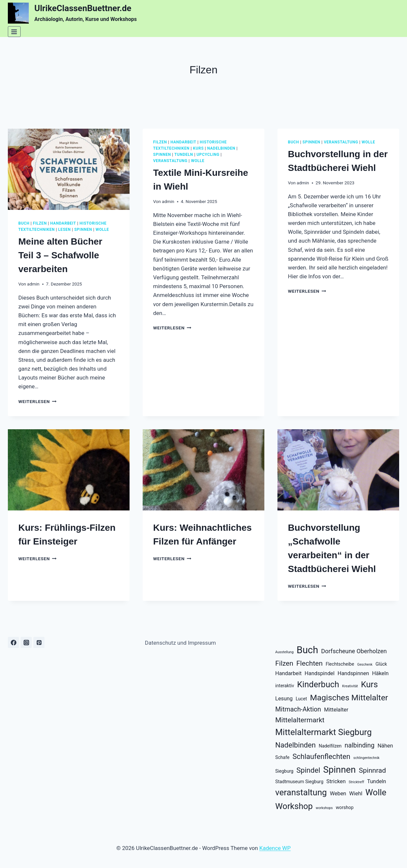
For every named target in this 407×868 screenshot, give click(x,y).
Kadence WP (275, 848)
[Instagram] (26, 642)
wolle (102, 230)
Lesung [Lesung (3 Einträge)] (284, 699)
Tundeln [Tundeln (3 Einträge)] (377, 781)
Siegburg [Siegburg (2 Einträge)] (284, 771)
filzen (40, 223)
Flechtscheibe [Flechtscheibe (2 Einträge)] (340, 664)
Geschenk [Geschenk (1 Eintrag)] (365, 665)
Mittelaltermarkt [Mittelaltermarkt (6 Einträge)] (300, 720)
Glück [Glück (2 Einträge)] (381, 664)
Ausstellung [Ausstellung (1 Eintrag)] (284, 652)
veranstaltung (170, 161)
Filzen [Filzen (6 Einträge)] (284, 663)
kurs (198, 148)
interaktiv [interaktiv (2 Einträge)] (284, 686)
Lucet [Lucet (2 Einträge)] (301, 699)
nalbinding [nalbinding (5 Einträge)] (359, 745)
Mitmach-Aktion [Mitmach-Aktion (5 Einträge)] (298, 709)
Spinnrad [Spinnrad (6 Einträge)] (372, 770)
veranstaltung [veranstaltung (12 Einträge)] (301, 792)
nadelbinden (221, 148)
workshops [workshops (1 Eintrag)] (324, 808)
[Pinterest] (39, 642)
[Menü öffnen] (14, 32)
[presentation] (69, 169)
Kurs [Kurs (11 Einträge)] (369, 684)
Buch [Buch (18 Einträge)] (307, 650)
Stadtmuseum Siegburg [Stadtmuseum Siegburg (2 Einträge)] (299, 782)
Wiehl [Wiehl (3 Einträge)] (356, 794)
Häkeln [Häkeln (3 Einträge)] (380, 673)
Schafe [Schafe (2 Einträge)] (282, 757)
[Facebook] (13, 642)
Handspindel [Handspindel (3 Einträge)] (319, 673)
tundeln (184, 155)
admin (33, 284)
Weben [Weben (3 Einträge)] (338, 794)
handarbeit (63, 223)
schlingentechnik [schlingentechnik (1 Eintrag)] (366, 758)
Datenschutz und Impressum (180, 643)
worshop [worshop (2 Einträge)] (345, 807)
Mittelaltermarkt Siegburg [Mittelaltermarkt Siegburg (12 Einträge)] (323, 732)
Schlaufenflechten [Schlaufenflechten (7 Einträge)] (321, 757)
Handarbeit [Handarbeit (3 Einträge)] (288, 673)
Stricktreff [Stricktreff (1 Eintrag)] (356, 782)
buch (24, 223)
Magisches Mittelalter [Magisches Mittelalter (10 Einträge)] (349, 698)
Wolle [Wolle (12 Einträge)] (376, 792)
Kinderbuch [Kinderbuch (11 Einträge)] (318, 684)
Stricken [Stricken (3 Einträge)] (336, 781)
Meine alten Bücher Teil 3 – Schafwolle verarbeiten (60, 255)
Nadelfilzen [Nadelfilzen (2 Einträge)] (330, 746)
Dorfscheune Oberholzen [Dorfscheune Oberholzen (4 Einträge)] (354, 651)
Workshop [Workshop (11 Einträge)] (294, 806)
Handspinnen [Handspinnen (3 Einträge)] (353, 673)
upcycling (208, 155)
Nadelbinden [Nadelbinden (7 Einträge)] (295, 745)
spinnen (83, 230)
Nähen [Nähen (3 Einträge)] (385, 746)
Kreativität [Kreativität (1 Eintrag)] (350, 686)
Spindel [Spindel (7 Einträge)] (308, 770)
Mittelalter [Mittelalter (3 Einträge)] (336, 710)
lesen (65, 230)
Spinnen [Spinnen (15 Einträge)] (340, 770)
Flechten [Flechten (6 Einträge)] (310, 663)
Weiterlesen (37, 401)
